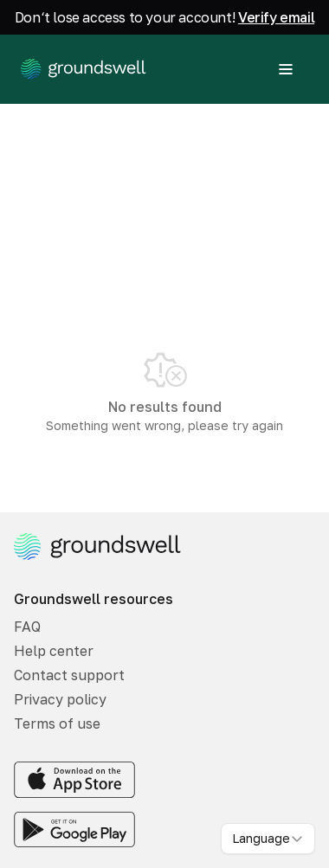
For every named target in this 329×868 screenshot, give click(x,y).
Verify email (276, 17)
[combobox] (268, 839)
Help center (54, 651)
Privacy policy (60, 699)
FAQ (27, 627)
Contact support (69, 675)
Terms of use (57, 723)
